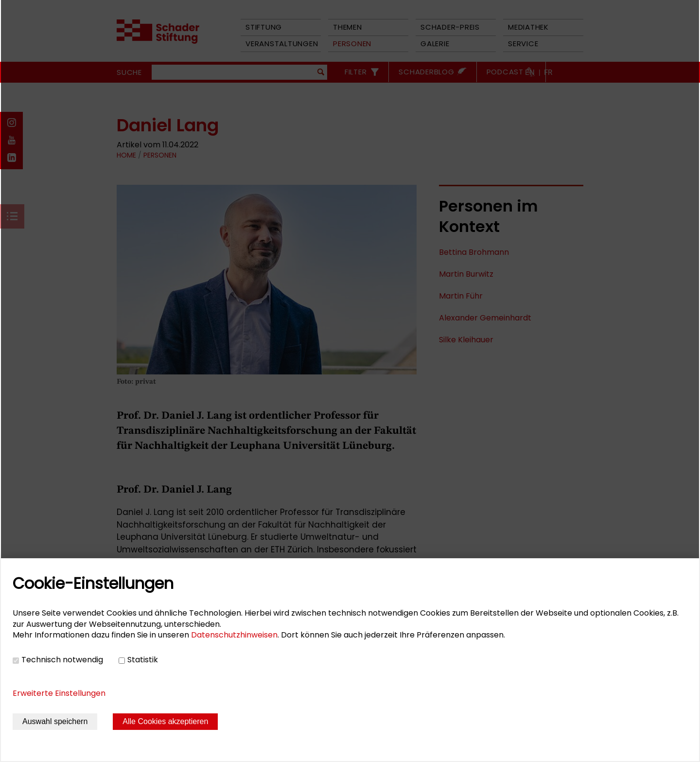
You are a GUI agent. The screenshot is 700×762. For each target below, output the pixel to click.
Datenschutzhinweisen (234, 635)
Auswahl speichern (55, 721)
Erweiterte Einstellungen (59, 693)
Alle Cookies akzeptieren (165, 721)
